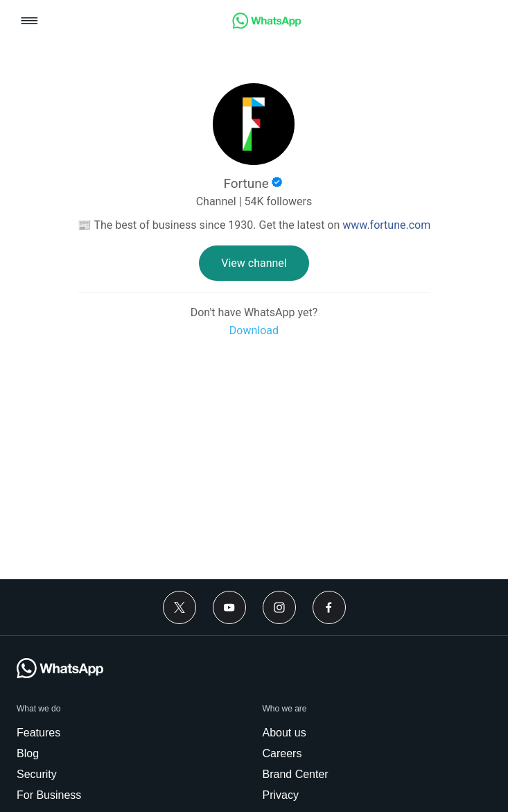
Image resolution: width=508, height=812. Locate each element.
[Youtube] (229, 607)
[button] (29, 22)
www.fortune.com (386, 225)
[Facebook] (329, 607)
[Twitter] (179, 607)
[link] (267, 25)
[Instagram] (279, 607)
